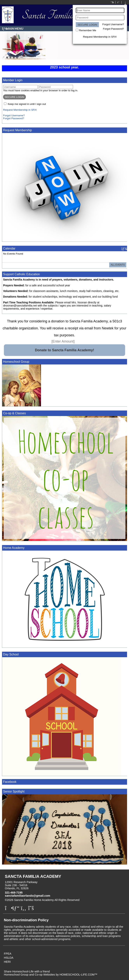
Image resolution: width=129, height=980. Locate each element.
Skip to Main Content (96, 900)
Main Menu (13, 28)
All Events (118, 265)
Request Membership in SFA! (100, 37)
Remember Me (88, 30)
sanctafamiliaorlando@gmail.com (27, 896)
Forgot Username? (113, 24)
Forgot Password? (113, 29)
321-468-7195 (14, 893)
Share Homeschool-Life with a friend (27, 971)
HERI (7, 962)
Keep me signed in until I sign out (27, 104)
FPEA (8, 954)
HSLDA (9, 958)
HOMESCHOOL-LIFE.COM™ (78, 975)
